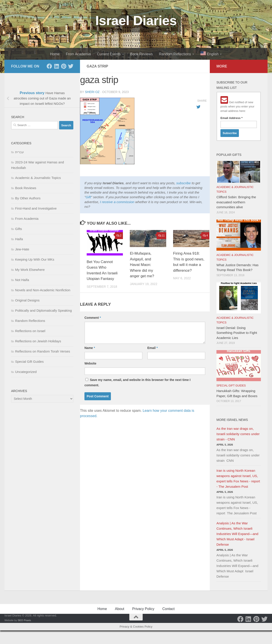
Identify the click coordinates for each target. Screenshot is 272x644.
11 (161, 236)
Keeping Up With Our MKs (35, 259)
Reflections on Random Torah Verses (43, 351)
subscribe (183, 183)
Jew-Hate (22, 249)
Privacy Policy (143, 609)
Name (90, 348)
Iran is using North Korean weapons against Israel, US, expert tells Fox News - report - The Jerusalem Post (238, 479)
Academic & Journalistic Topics (38, 178)
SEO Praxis (24, 620)
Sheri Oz (92, 92)
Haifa (19, 239)
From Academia (78, 54)
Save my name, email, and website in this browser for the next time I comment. (137, 382)
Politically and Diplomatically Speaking (43, 310)
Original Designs (27, 300)
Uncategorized (26, 372)
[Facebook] (49, 66)
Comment (93, 318)
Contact (168, 609)
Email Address (231, 118)
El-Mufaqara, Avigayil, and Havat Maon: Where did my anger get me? (142, 265)
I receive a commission (117, 202)
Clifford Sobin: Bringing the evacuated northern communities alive (236, 202)
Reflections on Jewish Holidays (38, 341)
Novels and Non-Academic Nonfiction (43, 290)
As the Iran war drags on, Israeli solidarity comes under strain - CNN (238, 434)
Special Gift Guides (29, 362)
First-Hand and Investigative (36, 208)
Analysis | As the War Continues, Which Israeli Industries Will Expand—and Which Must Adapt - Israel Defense (237, 534)
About (120, 609)
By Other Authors (28, 198)
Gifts (19, 229)
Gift (88, 197)
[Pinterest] (64, 66)
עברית (19, 152)
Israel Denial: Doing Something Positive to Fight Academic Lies (237, 333)
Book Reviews (141, 54)
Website (90, 363)
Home (55, 54)
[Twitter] (71, 66)
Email (153, 348)
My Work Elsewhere (30, 270)
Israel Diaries (136, 21)
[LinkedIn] (56, 66)
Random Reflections (175, 54)
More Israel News (232, 420)
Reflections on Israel (30, 331)
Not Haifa (22, 280)
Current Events (109, 54)
